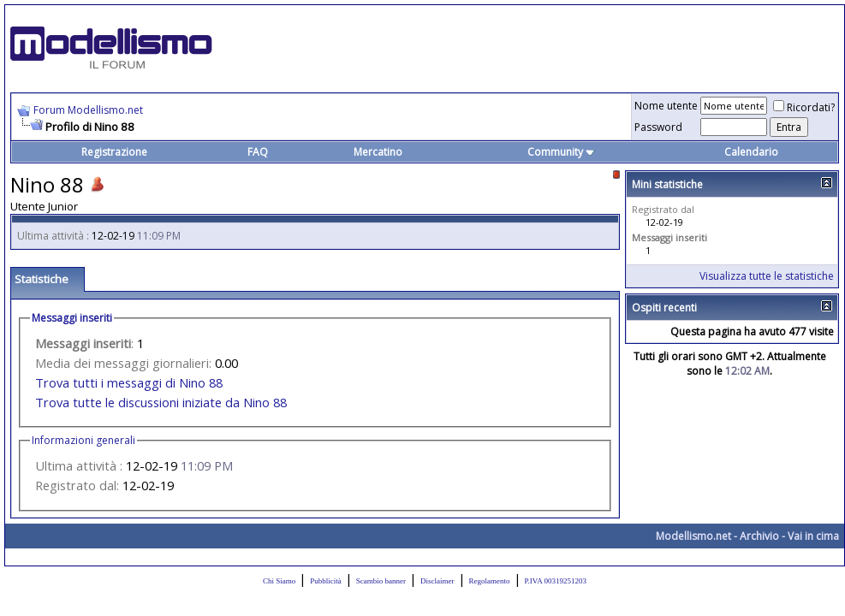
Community (561, 152)
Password (658, 127)
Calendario (751, 152)
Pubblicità (326, 581)
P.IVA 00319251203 (556, 581)
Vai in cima (813, 536)
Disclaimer (437, 581)
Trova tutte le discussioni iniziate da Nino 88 (161, 402)
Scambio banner (381, 581)
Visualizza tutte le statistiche (767, 276)
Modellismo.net (693, 536)
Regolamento (490, 581)
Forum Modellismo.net (88, 110)
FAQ (258, 152)
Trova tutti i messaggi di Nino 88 (129, 382)
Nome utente (666, 106)
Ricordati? (804, 107)
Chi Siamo (279, 581)
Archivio (759, 536)
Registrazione (114, 152)
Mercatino (378, 152)
